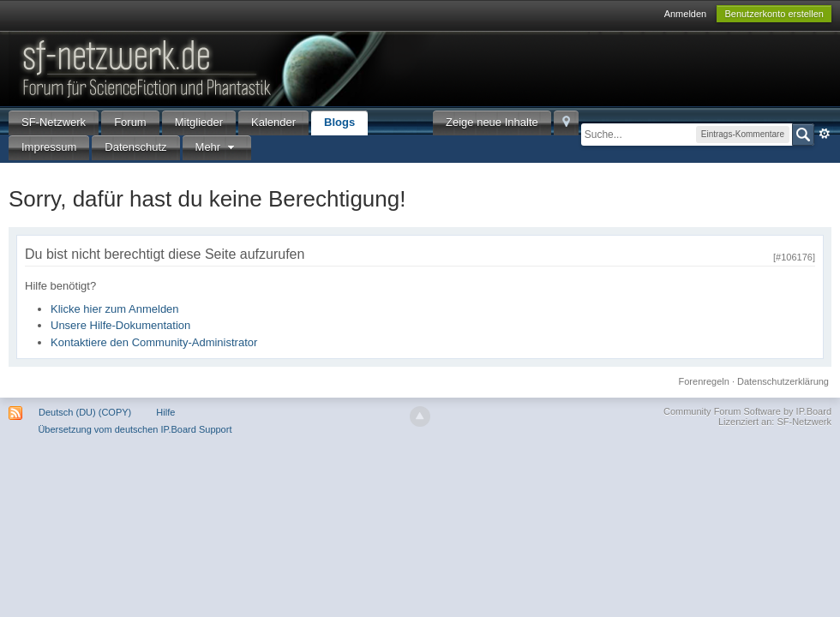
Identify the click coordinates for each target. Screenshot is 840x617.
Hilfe (165, 412)
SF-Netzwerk (54, 122)
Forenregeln (704, 381)
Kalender (273, 122)
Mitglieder (199, 122)
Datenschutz (135, 147)
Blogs (339, 122)
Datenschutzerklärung (783, 381)
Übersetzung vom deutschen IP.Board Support (135, 429)
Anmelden (686, 14)
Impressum (49, 147)
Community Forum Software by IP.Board (747, 411)
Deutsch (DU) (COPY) (85, 412)
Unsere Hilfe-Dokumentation (120, 325)
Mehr (217, 147)
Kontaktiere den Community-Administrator (154, 342)
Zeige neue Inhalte (492, 122)
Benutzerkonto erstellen (774, 14)
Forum (130, 122)
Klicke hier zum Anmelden (115, 309)
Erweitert (825, 134)
